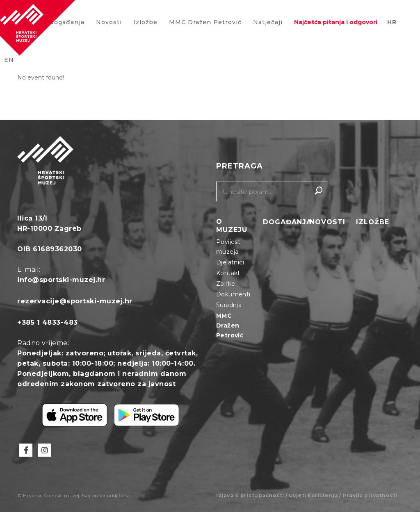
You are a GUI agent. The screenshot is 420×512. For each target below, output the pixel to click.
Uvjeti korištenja (314, 495)
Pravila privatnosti (370, 495)
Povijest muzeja (228, 247)
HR (392, 22)
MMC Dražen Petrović (205, 22)
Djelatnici (230, 262)
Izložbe (145, 22)
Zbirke (226, 284)
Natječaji (268, 22)
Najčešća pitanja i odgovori (336, 22)
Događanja (287, 222)
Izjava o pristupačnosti (250, 495)
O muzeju (232, 226)
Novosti (109, 22)
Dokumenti (233, 294)
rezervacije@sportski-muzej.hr (75, 301)
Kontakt (228, 273)
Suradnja (229, 305)
